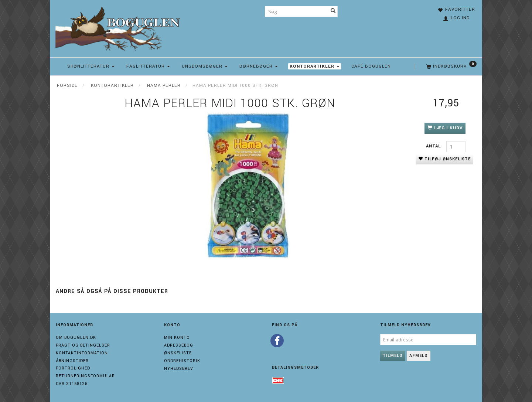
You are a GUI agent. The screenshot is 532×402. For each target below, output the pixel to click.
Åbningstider (72, 361)
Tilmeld (393, 356)
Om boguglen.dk (76, 338)
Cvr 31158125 (72, 384)
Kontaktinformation (82, 353)
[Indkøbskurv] (451, 67)
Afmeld (419, 356)
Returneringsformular (85, 376)
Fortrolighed (73, 368)
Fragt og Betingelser (83, 345)
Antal (434, 146)
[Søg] (333, 11)
